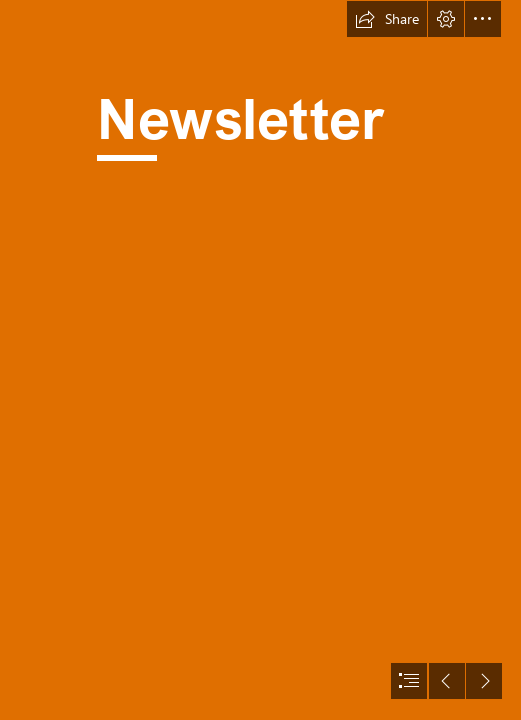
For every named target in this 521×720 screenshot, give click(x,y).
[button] (387, 19)
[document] (260, 360)
